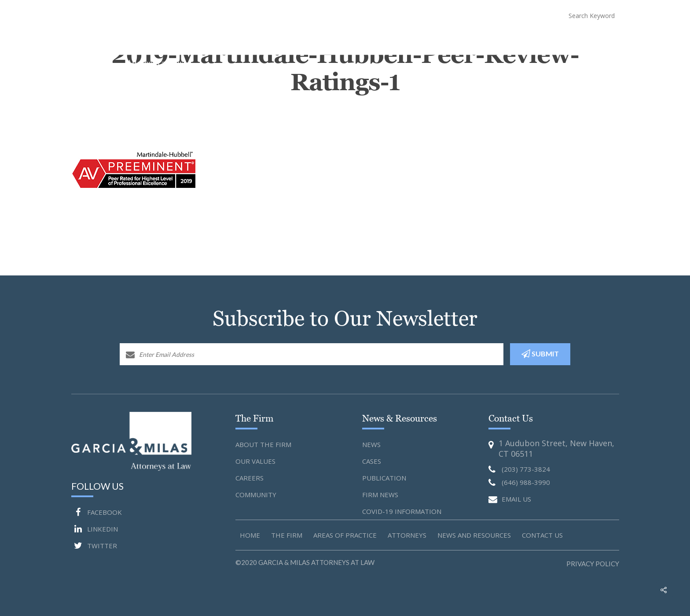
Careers (250, 478)
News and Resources (482, 40)
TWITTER (94, 546)
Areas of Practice (345, 535)
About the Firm (263, 444)
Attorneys (425, 40)
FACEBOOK (97, 512)
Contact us (542, 535)
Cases (372, 461)
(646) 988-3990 (512, 15)
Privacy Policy (593, 564)
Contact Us (601, 40)
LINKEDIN (95, 529)
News (371, 444)
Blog (566, 40)
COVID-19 (536, 40)
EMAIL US (510, 500)
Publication (384, 478)
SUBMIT (540, 354)
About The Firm (320, 40)
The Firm (287, 535)
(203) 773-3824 (443, 15)
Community (256, 495)
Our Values (255, 461)
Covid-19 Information (402, 511)
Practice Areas (376, 40)
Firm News (380, 495)
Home (279, 40)
